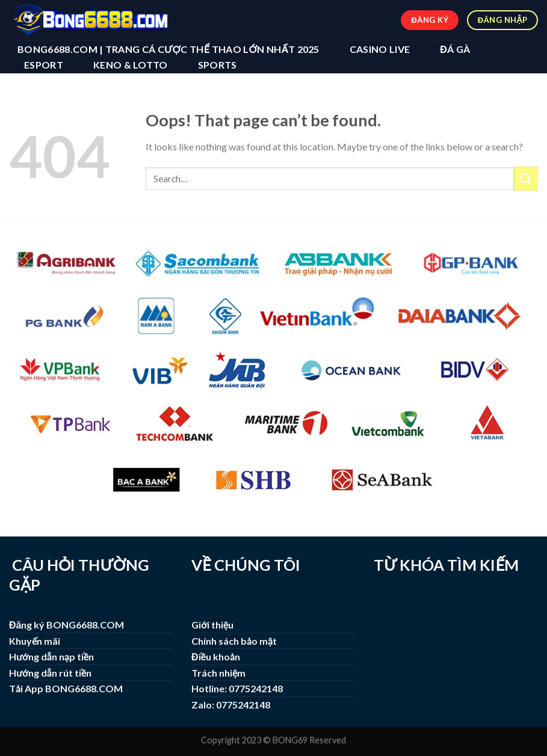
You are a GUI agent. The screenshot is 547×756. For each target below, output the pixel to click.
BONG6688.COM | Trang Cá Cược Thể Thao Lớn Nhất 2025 (168, 49)
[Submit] (526, 178)
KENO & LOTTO (131, 65)
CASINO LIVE (380, 49)
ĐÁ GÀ (455, 49)
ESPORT (44, 65)
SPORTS (218, 65)
